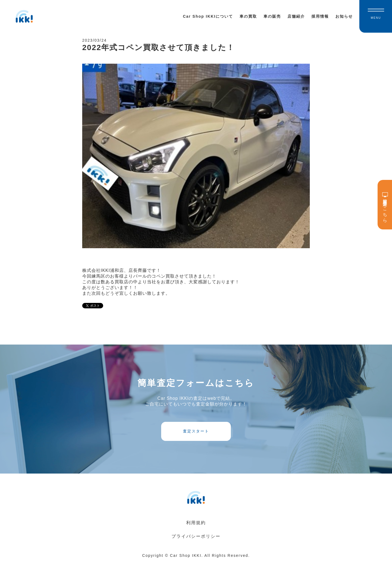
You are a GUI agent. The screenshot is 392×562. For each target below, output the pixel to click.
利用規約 (196, 523)
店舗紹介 (296, 16)
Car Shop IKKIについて (208, 16)
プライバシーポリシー (196, 536)
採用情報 (320, 16)
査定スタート (196, 431)
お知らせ (344, 16)
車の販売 (272, 16)
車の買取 (248, 16)
